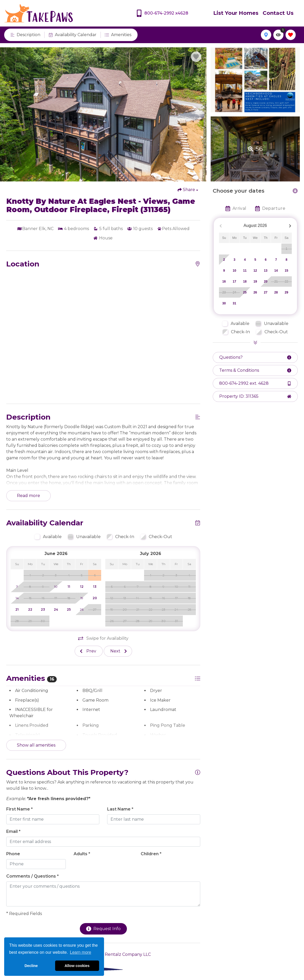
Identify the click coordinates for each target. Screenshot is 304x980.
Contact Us (278, 13)
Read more (28, 496)
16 (224, 282)
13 (266, 271)
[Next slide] (118, 651)
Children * (151, 854)
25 (245, 292)
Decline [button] (31, 966)
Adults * (82, 854)
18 (245, 282)
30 (224, 303)
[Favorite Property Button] (196, 57)
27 (266, 292)
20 (266, 282)
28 (276, 292)
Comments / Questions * (33, 876)
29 (286, 292)
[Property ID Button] (255, 396)
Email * (13, 831)
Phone (13, 854)
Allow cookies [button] (77, 966)
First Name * (20, 809)
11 (245, 271)
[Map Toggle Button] (266, 35)
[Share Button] (188, 190)
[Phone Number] (162, 13)
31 (234, 303)
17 (234, 282)
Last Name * (120, 809)
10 (234, 271)
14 (276, 271)
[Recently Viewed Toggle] (278, 35)
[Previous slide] (89, 651)
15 (286, 271)
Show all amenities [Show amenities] (36, 745)
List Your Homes (236, 13)
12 (255, 271)
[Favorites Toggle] (291, 35)
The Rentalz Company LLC (123, 954)
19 (255, 282)
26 (255, 292)
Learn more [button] (81, 952)
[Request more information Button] (255, 357)
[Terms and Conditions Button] (255, 370)
